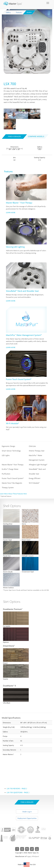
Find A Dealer (27, 802)
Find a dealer (14, 136)
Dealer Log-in (27, 812)
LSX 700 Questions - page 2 (18, 792)
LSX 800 (20, 21)
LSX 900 (32, 21)
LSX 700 (8, 21)
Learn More (11, 212)
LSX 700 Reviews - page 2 (17, 789)
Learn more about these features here (13, 494)
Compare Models (36, 136)
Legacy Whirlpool (33, 856)
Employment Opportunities (27, 818)
